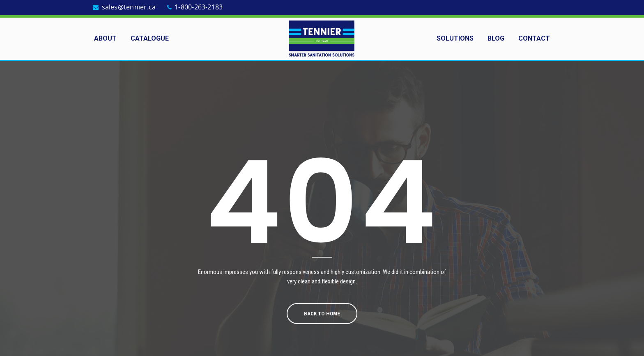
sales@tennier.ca (129, 7)
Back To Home (322, 314)
